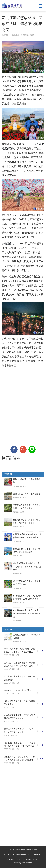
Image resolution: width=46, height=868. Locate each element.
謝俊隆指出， (9, 243)
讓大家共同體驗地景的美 (23, 99)
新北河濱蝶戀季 (18, 95)
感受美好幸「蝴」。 (28, 237)
